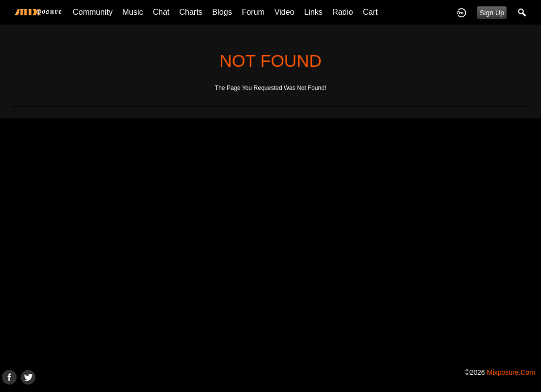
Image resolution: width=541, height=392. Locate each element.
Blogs (222, 12)
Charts (191, 12)
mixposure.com (511, 372)
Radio (343, 12)
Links (314, 12)
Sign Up (492, 13)
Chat (161, 12)
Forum (253, 12)
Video (285, 12)
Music (133, 12)
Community (93, 12)
